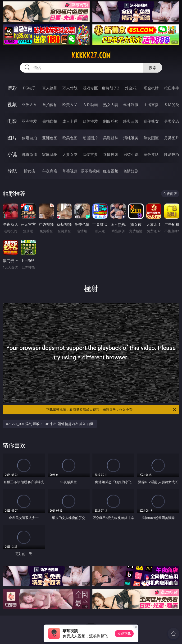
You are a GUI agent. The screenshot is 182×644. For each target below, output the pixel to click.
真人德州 (50, 88)
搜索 (153, 68)
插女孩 (29, 171)
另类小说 (131, 154)
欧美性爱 (90, 121)
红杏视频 (111, 171)
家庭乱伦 (50, 154)
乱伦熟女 (151, 121)
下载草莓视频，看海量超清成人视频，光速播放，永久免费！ (111, 410)
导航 (12, 171)
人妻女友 (70, 154)
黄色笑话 (151, 154)
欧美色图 (70, 138)
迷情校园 (111, 154)
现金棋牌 (151, 88)
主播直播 (151, 105)
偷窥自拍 (29, 138)
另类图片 (172, 138)
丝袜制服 (131, 105)
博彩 (12, 88)
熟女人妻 (111, 105)
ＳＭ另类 (172, 105)
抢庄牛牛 (172, 88)
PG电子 (29, 88)
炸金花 (131, 88)
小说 (12, 154)
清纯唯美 (131, 138)
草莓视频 (70, 171)
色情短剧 (131, 171)
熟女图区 (151, 138)
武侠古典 (90, 154)
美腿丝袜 (111, 138)
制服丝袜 (111, 121)
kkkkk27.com (91, 56)
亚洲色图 (50, 138)
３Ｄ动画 (90, 105)
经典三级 (131, 121)
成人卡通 (70, 121)
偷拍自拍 (50, 121)
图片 (12, 138)
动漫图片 (90, 138)
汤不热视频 (90, 171)
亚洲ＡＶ (29, 105)
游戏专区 (90, 88)
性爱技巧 (172, 154)
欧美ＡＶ (70, 105)
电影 (12, 121)
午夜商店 (50, 171)
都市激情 (29, 154)
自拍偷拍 (50, 105)
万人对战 (70, 88)
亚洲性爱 (29, 121)
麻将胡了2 (111, 88)
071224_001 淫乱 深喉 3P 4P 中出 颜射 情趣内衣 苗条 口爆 (50, 424)
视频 (12, 104)
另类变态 (172, 121)
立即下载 (124, 633)
